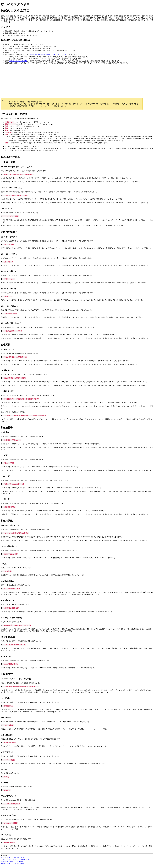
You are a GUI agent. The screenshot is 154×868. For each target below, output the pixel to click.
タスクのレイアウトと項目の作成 (13, 857)
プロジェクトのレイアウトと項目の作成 (15, 859)
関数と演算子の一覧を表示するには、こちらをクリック (49, 55)
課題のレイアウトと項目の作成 (12, 861)
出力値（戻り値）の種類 (18, 61)
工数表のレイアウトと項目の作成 (13, 864)
